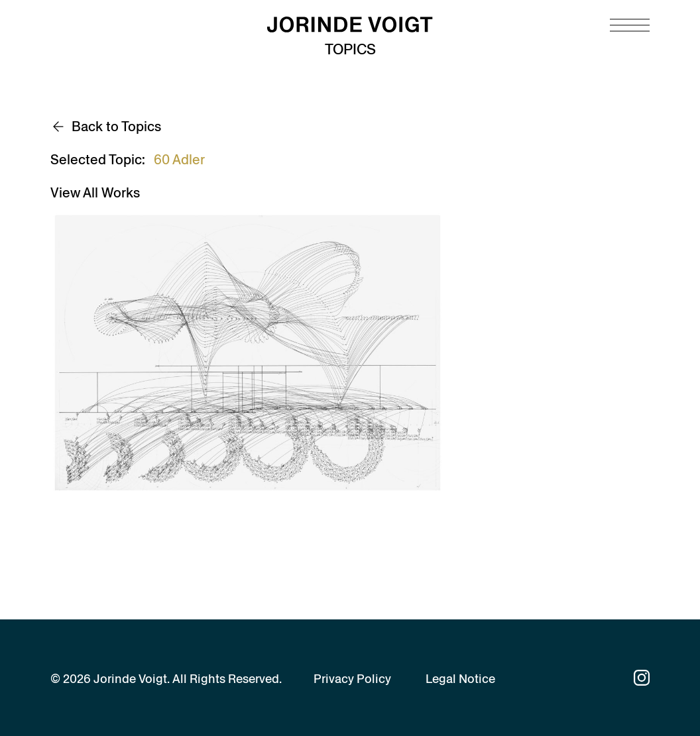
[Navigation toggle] (630, 25)
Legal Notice (460, 679)
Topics (350, 49)
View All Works (95, 193)
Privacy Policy (352, 679)
